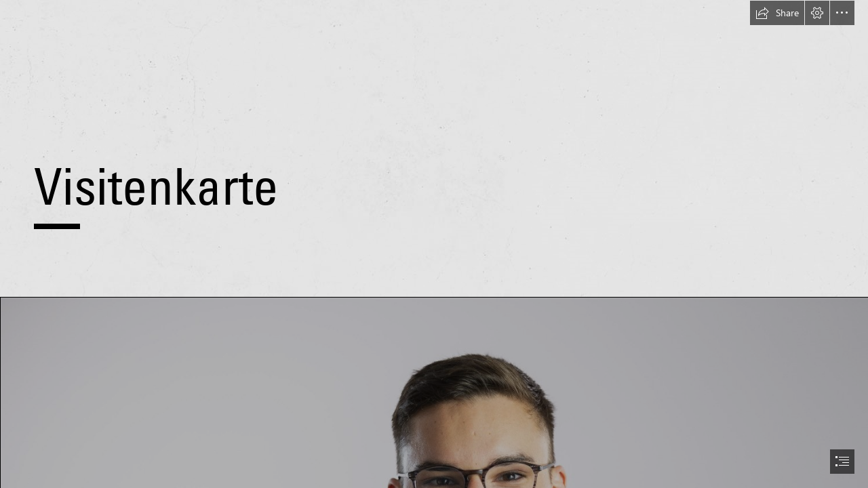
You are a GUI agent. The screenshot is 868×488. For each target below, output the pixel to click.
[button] (777, 13)
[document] (434, 244)
